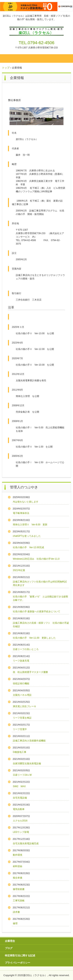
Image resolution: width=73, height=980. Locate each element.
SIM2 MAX (19, 786)
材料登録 (18, 866)
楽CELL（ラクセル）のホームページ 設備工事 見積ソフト (36, 30)
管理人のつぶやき (24, 487)
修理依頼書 (19, 889)
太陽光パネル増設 (22, 695)
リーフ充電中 (20, 729)
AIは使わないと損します (26, 502)
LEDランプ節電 (21, 832)
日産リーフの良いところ (26, 649)
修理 (15, 923)
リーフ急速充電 (21, 661)
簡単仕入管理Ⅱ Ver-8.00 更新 (30, 525)
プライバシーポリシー (18, 963)
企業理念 (10, 941)
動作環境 (18, 855)
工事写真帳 (19, 901)
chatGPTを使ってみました (27, 536)
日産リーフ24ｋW (22, 775)
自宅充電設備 (20, 798)
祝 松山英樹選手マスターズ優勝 (32, 672)
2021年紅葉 (19, 570)
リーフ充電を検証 (22, 718)
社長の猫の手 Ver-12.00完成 (28, 547)
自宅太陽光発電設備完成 (26, 843)
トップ (6, 68)
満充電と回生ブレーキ (25, 706)
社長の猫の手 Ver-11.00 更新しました (34, 638)
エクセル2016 (20, 821)
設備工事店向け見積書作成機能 (29, 741)
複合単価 (18, 878)
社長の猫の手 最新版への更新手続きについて (36, 612)
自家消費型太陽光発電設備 (27, 764)
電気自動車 (19, 809)
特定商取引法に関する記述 (20, 956)
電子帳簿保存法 (21, 513)
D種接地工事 (20, 752)
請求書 (16, 912)
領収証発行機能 (21, 684)
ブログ (9, 948)
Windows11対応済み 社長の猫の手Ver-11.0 (36, 559)
